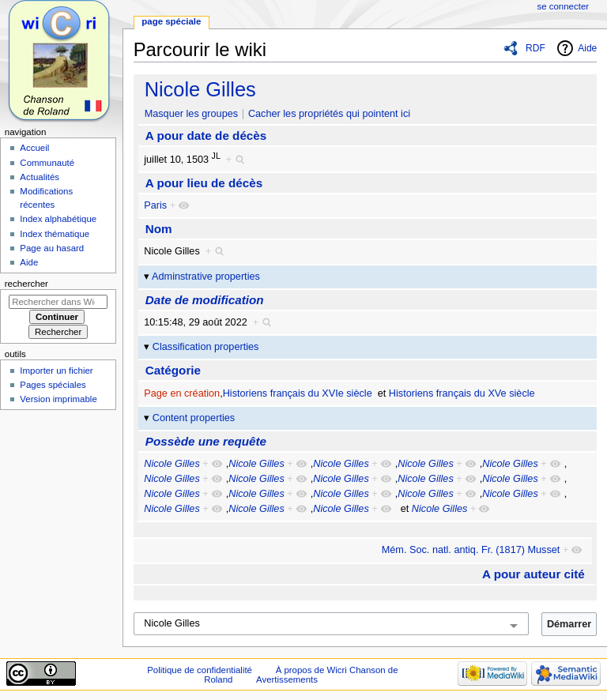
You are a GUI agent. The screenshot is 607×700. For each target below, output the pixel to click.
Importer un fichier (56, 371)
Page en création (182, 393)
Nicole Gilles (200, 89)
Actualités (40, 177)
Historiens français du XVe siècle (462, 393)
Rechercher (26, 284)
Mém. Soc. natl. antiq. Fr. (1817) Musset (471, 550)
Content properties (194, 418)
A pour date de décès (206, 135)
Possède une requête (206, 441)
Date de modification (205, 300)
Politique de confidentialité (200, 670)
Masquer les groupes (191, 114)
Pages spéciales (53, 385)
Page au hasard (52, 248)
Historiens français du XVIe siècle (298, 393)
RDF (535, 48)
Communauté (47, 163)
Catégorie (173, 370)
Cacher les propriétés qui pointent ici (329, 114)
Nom (159, 229)
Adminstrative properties (206, 277)
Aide (587, 48)
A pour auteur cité (533, 574)
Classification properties (206, 347)
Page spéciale (171, 21)
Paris (155, 205)
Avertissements (287, 679)
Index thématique (55, 234)
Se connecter (564, 6)
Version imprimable (58, 399)
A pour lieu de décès (204, 183)
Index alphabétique (58, 219)
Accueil (34, 148)
